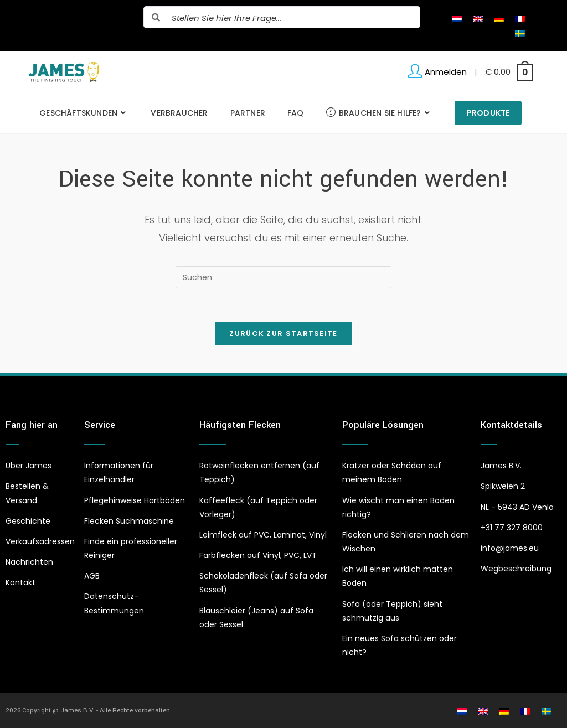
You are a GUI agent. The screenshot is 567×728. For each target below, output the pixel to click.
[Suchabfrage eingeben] (283, 277)
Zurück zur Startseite (283, 334)
